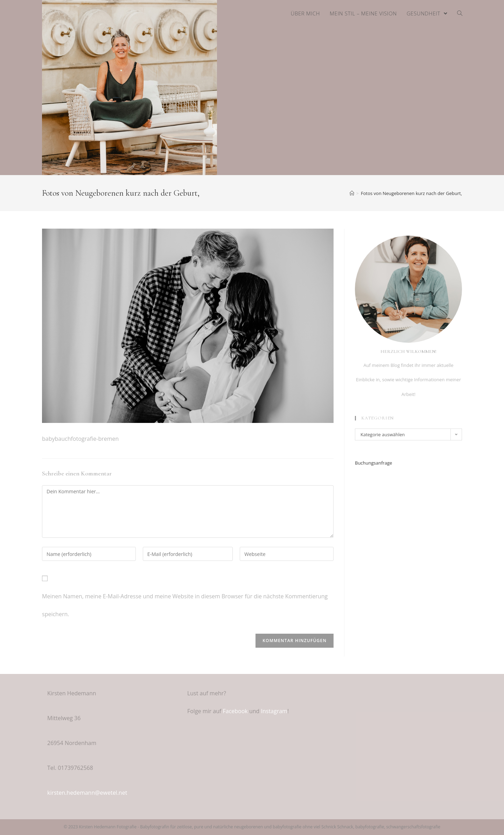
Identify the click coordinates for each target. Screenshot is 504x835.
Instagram (274, 711)
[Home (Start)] (352, 193)
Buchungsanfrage (373, 463)
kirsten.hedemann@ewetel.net (87, 793)
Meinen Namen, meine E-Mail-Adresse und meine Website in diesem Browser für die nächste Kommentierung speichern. (185, 605)
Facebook (235, 711)
